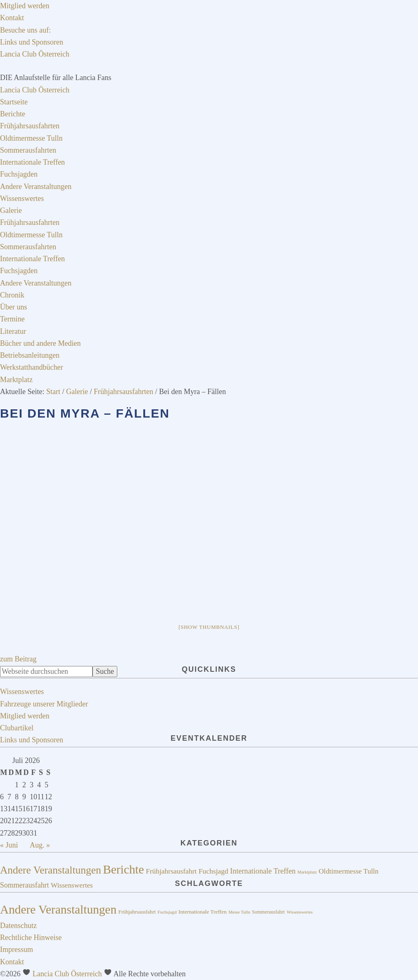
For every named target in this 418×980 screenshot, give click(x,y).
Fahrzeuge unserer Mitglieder (44, 704)
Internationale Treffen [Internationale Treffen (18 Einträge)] (203, 912)
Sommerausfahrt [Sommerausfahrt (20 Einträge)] (25, 885)
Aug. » (40, 845)
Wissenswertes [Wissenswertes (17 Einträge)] (72, 885)
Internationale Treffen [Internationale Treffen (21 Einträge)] (263, 871)
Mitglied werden (25, 716)
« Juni (9, 845)
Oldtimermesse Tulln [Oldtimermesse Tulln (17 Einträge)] (348, 871)
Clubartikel (17, 728)
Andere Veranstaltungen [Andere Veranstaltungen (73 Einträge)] (58, 909)
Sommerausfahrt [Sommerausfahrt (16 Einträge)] (268, 912)
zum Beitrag (18, 659)
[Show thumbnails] (209, 627)
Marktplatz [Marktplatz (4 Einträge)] (307, 872)
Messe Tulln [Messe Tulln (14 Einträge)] (239, 912)
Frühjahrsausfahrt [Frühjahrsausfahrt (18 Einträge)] (171, 871)
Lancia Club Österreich (35, 54)
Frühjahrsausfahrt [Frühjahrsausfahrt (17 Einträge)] (137, 912)
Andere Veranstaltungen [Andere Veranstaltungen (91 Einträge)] (51, 870)
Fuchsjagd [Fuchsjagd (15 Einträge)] (167, 912)
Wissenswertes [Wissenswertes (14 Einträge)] (300, 912)
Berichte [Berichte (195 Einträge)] (123, 869)
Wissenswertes (22, 692)
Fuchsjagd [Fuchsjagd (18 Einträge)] (214, 871)
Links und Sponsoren (32, 740)
